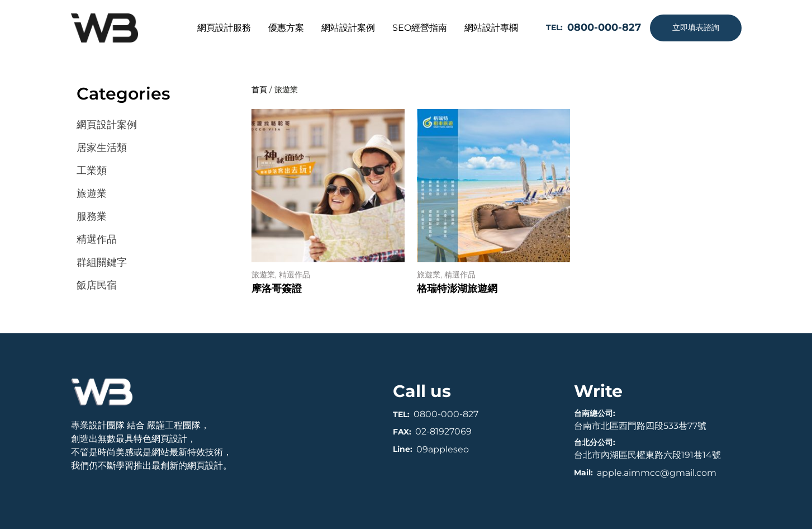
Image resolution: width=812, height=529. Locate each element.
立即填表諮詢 (696, 27)
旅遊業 (263, 275)
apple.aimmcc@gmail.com (657, 473)
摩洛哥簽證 (277, 289)
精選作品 (295, 275)
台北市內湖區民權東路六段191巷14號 (647, 455)
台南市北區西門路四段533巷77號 (640, 426)
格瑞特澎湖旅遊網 (457, 289)
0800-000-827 (446, 414)
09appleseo (443, 449)
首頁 (259, 89)
